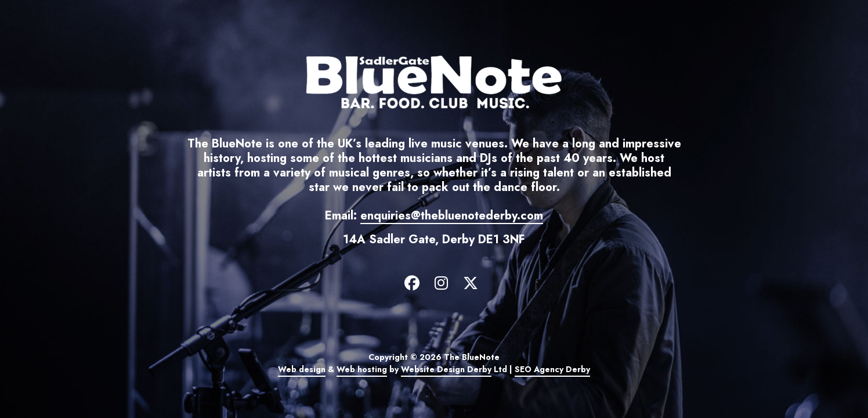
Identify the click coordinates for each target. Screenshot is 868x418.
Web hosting (362, 369)
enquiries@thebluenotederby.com (452, 216)
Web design (302, 369)
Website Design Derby (446, 369)
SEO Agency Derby (552, 369)
